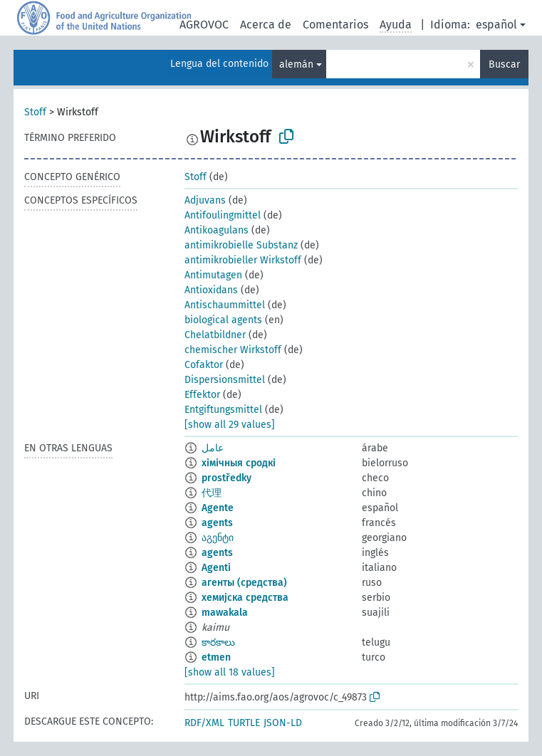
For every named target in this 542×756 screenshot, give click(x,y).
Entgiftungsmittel (223, 410)
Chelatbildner (215, 335)
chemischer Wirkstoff (233, 350)
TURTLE (244, 723)
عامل (213, 448)
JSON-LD (283, 723)
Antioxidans (211, 290)
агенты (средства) (244, 583)
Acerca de (266, 25)
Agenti (216, 568)
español (496, 25)
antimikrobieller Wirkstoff (243, 260)
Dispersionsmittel (225, 380)
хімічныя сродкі (239, 463)
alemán (296, 64)
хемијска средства (245, 598)
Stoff (35, 112)
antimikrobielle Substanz (241, 245)
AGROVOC (204, 25)
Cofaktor (204, 365)
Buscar (504, 64)
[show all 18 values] (230, 672)
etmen (216, 657)
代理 (212, 493)
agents (217, 523)
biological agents (223, 320)
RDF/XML (204, 723)
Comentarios (335, 25)
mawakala (225, 613)
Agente (218, 508)
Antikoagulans (217, 230)
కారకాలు (218, 642)
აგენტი (218, 538)
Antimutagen (213, 275)
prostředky (226, 478)
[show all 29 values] (230, 425)
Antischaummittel (225, 305)
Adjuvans (205, 200)
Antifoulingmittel (223, 215)
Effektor (202, 395)
